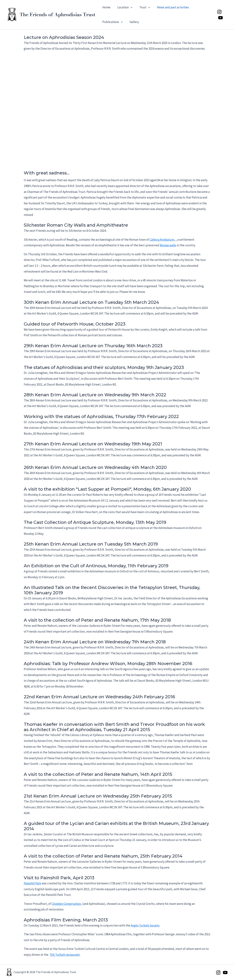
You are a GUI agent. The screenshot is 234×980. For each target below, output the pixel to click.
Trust (143, 7)
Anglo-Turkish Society (145, 925)
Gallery (133, 22)
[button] (129, 7)
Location (124, 7)
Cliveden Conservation (66, 904)
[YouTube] (220, 18)
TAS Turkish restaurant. (65, 955)
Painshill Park (32, 883)
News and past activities (170, 7)
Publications (112, 22)
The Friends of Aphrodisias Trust (57, 15)
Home (106, 7)
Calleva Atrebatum (162, 240)
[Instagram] (219, 12)
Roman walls (168, 245)
